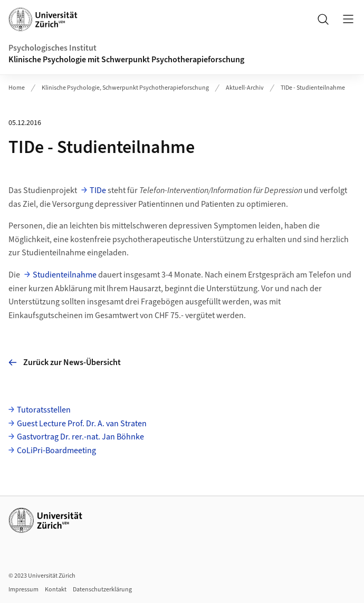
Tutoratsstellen (44, 410)
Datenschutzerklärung (102, 590)
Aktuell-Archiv (245, 88)
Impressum (23, 590)
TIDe (98, 190)
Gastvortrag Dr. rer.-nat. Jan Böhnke (80, 437)
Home (17, 88)
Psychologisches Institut (52, 48)
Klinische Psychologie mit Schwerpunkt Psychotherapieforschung (127, 60)
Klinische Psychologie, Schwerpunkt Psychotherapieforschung (125, 88)
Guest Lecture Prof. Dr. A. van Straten (82, 424)
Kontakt (56, 590)
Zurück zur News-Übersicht (65, 362)
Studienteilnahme (65, 275)
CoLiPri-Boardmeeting (56, 451)
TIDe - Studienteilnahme (313, 88)
